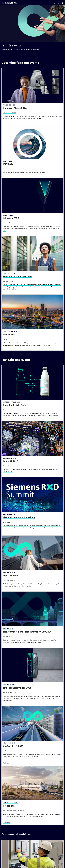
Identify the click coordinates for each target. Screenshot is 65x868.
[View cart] (58, 3)
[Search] (54, 3)
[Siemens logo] (11, 3)
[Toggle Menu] (3, 3)
